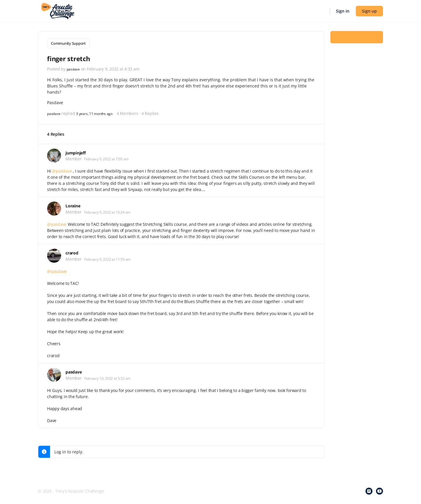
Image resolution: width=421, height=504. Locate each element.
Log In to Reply (357, 41)
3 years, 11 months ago (101, 112)
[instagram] (369, 490)
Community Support (68, 43)
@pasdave (62, 170)
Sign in (343, 11)
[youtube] (379, 490)
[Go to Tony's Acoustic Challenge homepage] (58, 11)
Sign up (369, 11)
